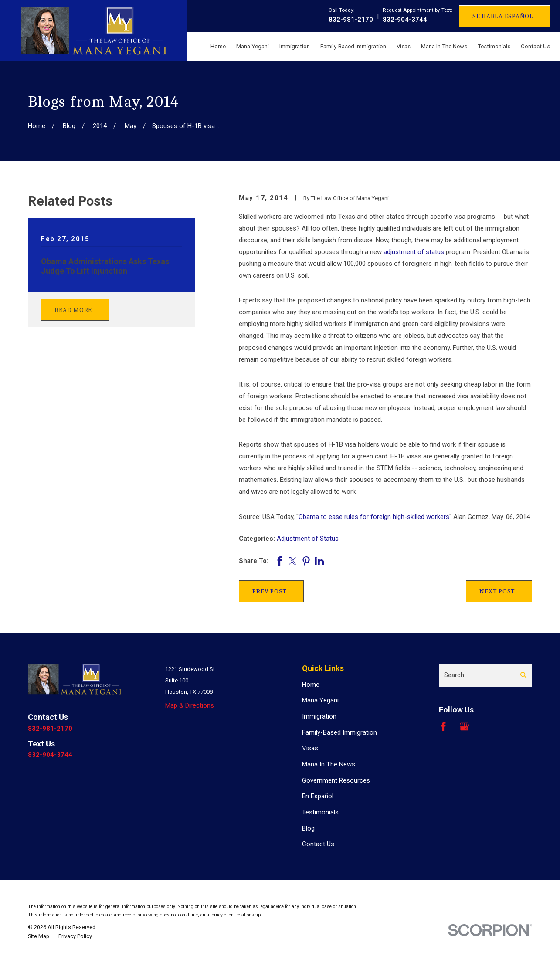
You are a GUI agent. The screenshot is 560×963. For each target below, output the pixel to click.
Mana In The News (329, 764)
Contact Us (318, 844)
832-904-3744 (405, 20)
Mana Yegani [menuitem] (253, 46)
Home (311, 685)
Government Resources (336, 780)
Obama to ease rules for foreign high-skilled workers (374, 517)
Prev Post (270, 591)
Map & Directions (190, 705)
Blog (308, 828)
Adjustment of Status (308, 539)
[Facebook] (443, 727)
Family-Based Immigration (339, 732)
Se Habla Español (503, 16)
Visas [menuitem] (404, 46)
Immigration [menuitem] (295, 46)
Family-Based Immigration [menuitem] (353, 46)
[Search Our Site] (524, 675)
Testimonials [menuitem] (494, 46)
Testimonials (320, 812)
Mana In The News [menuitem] (444, 46)
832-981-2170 (351, 20)
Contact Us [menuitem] (535, 46)
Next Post (497, 591)
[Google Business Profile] (464, 727)
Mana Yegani (320, 700)
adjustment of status (414, 252)
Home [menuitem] (218, 46)
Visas (310, 748)
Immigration (319, 716)
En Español (318, 796)
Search (454, 675)
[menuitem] (39, 936)
